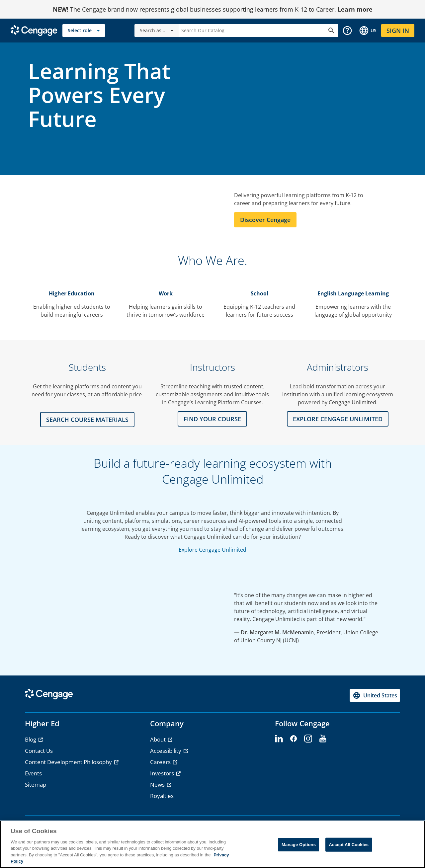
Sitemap (36, 785)
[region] (212, 844)
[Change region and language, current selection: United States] (368, 31)
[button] (347, 31)
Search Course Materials (87, 420)
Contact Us (39, 751)
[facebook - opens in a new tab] (294, 739)
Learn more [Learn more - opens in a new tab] (355, 9)
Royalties (162, 796)
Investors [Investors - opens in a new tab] (163, 773)
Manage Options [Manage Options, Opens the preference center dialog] (299, 845)
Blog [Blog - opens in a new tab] (31, 739)
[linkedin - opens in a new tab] (279, 739)
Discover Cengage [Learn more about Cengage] (265, 220)
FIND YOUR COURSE (212, 419)
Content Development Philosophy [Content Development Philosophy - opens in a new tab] (69, 762)
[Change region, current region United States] (375, 695)
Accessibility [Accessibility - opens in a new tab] (166, 751)
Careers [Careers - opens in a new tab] (161, 762)
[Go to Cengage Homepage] (34, 30)
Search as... (158, 31)
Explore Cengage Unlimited (212, 550)
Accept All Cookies (349, 845)
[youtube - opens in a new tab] (323, 739)
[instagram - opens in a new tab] (308, 739)
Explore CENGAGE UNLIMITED (338, 419)
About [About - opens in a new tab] (159, 739)
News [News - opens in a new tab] (158, 785)
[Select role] (84, 31)
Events (33, 773)
